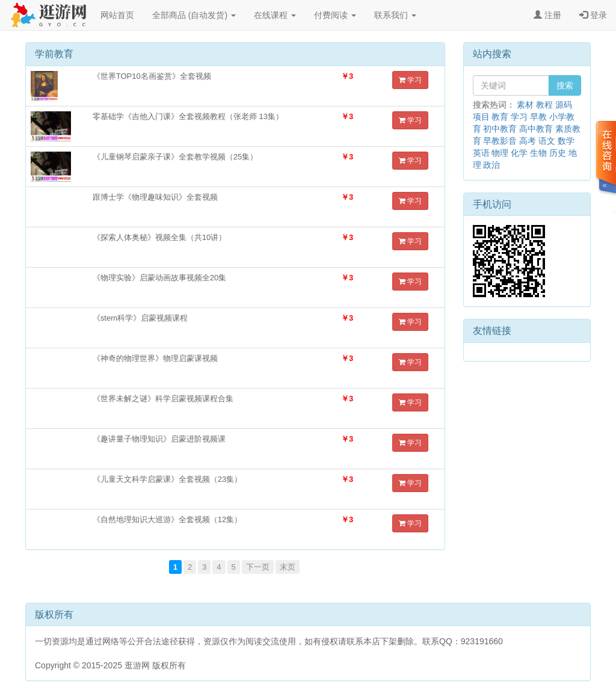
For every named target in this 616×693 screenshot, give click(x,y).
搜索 (565, 85)
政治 (491, 165)
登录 (593, 15)
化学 (519, 153)
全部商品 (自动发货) (194, 15)
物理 (500, 153)
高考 (528, 141)
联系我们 (395, 15)
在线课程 (275, 15)
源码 (564, 105)
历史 (558, 153)
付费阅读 (335, 15)
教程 (544, 105)
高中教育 (536, 129)
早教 (538, 117)
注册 (547, 15)
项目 (481, 117)
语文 (547, 141)
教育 (500, 117)
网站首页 (117, 15)
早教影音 (500, 141)
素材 (525, 105)
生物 (538, 153)
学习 (410, 80)
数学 (566, 141)
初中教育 (500, 129)
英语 (481, 153)
